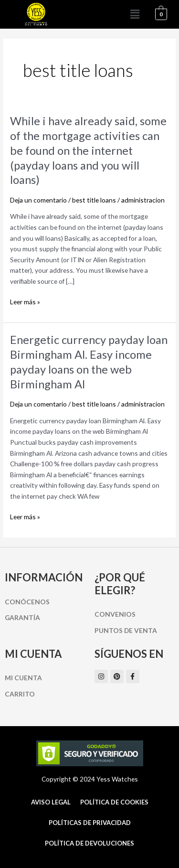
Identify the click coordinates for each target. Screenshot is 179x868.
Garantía (22, 617)
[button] (135, 14)
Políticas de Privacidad (90, 823)
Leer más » (25, 302)
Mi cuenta (23, 678)
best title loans (94, 200)
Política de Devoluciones (89, 843)
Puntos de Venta (126, 630)
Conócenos (27, 602)
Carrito (20, 694)
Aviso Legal (51, 802)
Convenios (115, 614)
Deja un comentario (38, 200)
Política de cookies (114, 802)
